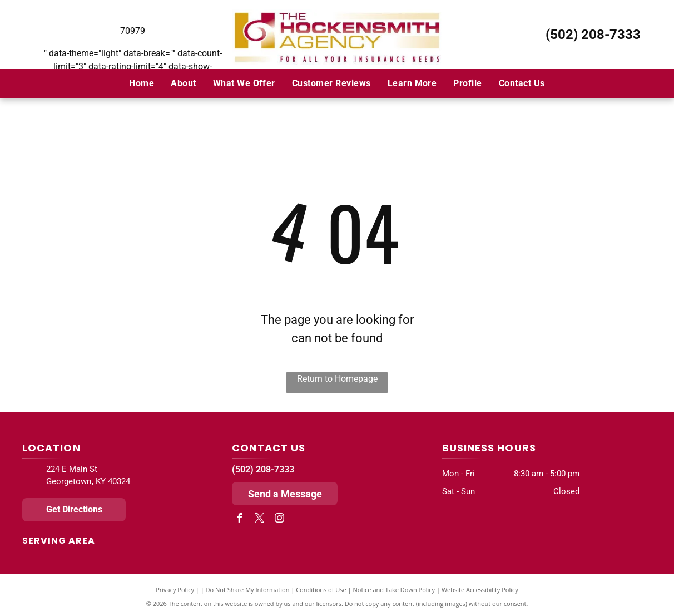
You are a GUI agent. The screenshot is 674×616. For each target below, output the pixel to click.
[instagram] (279, 519)
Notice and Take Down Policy (394, 590)
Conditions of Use (321, 590)
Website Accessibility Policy (480, 590)
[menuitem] (142, 83)
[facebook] (239, 519)
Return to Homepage (337, 379)
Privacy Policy (175, 590)
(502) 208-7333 (593, 35)
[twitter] (259, 519)
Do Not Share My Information (248, 590)
